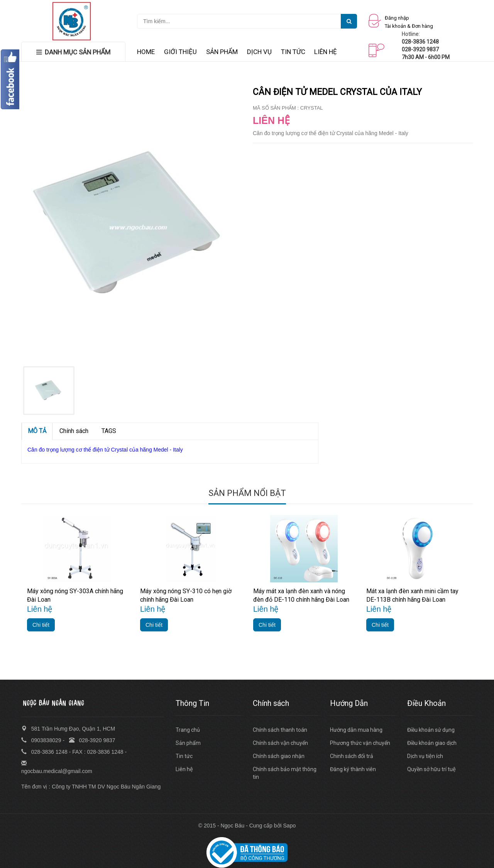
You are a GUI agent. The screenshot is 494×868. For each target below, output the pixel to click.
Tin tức (184, 756)
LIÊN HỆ (326, 52)
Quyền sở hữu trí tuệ (431, 769)
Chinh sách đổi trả (352, 756)
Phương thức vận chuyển (360, 743)
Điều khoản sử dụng (431, 730)
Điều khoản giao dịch (432, 743)
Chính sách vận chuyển (280, 743)
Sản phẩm (188, 743)
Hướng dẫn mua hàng (356, 730)
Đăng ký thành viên (353, 769)
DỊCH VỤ (259, 52)
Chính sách (74, 431)
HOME (146, 52)
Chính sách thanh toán (280, 730)
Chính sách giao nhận (279, 756)
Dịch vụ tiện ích (425, 756)
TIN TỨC (293, 52)
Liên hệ (184, 769)
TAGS (109, 431)
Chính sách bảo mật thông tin (285, 773)
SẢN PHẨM (222, 52)
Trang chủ (188, 730)
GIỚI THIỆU (180, 52)
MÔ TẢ (37, 431)
